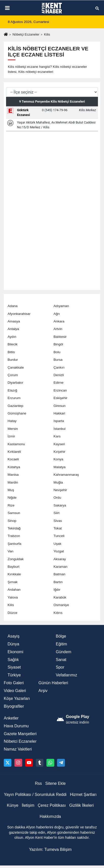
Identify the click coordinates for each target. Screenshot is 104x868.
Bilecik (12, 344)
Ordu (57, 498)
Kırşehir (59, 452)
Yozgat (59, 551)
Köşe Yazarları (17, 698)
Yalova (13, 597)
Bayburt (14, 567)
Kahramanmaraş (66, 475)
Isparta (59, 421)
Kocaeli (13, 459)
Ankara (59, 321)
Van (10, 551)
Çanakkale (16, 367)
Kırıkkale (14, 574)
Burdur (13, 360)
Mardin (13, 482)
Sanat (61, 660)
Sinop (12, 521)
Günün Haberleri (53, 683)
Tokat (58, 528)
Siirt (56, 513)
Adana (12, 306)
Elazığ (12, 390)
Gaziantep (15, 406)
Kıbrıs (58, 613)
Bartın (58, 582)
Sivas (58, 521)
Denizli (59, 375)
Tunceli (59, 536)
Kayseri (59, 444)
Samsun (14, 513)
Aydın (12, 337)
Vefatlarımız (66, 675)
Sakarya (60, 505)
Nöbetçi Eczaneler (26, 34)
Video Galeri (15, 691)
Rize (11, 505)
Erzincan (60, 390)
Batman (59, 574)
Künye (12, 805)
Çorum (13, 375)
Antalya (13, 329)
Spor (60, 667)
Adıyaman (61, 306)
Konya (58, 459)
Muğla (58, 482)
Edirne (58, 383)
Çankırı (59, 367)
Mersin (13, 429)
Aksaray (60, 559)
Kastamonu (16, 444)
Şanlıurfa (14, 544)
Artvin (58, 329)
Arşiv (43, 691)
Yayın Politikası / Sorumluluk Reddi (35, 795)
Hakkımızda (50, 816)
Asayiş (14, 636)
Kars (57, 436)
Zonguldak (16, 559)
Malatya (60, 467)
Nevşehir (60, 490)
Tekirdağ (14, 528)
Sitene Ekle (55, 783)
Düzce (12, 613)
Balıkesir (60, 337)
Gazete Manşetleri (20, 734)
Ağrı (57, 314)
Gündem (63, 652)
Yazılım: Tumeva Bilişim (50, 849)
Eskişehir (60, 398)
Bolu (57, 352)
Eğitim (61, 644)
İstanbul (60, 429)
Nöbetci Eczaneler (20, 741)
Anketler (11, 718)
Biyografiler (14, 706)
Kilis (11, 605)
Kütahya (14, 467)
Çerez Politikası (52, 805)
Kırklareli (14, 452)
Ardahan (14, 590)
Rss (38, 783)
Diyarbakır (15, 383)
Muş (11, 490)
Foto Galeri (14, 683)
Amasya (14, 321)
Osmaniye (61, 605)
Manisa (13, 475)
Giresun (60, 406)
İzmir (11, 436)
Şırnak (12, 582)
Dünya (13, 644)
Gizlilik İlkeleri (81, 805)
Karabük (60, 597)
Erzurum (14, 398)
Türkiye (14, 675)
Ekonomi (15, 652)
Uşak (57, 544)
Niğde (12, 498)
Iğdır (57, 590)
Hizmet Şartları (83, 795)
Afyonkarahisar (19, 314)
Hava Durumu (16, 726)
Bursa (58, 360)
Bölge (61, 636)
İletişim (28, 805)
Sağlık (13, 660)
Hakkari (59, 413)
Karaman (60, 567)
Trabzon (14, 536)
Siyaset (14, 667)
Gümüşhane (17, 413)
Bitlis (11, 352)
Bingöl (58, 344)
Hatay (12, 421)
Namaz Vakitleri (18, 749)
